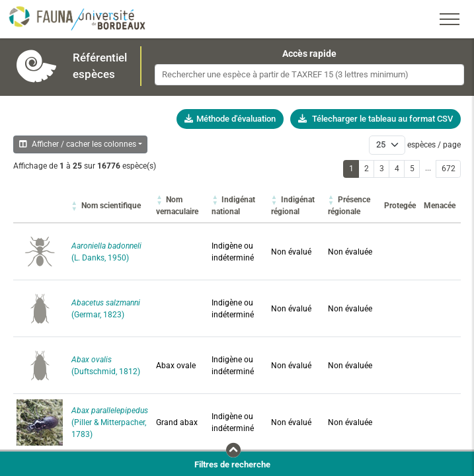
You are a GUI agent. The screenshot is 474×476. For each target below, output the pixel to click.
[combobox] (309, 75)
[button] (111, 206)
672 (449, 169)
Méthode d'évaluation (230, 119)
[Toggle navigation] (450, 19)
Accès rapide (309, 54)
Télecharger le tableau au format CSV (375, 119)
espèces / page (434, 145)
